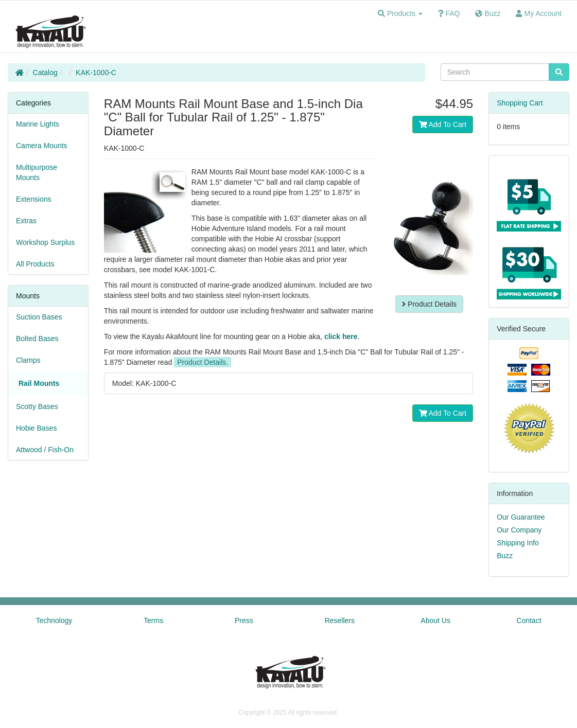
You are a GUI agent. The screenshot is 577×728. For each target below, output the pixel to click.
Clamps (28, 360)
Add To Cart (443, 125)
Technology (54, 620)
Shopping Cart (520, 103)
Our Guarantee (521, 517)
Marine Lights (38, 124)
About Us (435, 620)
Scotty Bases (37, 406)
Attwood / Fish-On (45, 450)
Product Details (429, 304)
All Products (35, 264)
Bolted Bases (37, 339)
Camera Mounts (42, 146)
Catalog (45, 73)
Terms (153, 620)
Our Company (519, 530)
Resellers (340, 620)
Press (244, 620)
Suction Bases (39, 317)
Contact (529, 620)
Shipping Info (518, 543)
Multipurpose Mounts (37, 172)
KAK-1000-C (96, 73)
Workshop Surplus (45, 242)
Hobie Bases (36, 428)
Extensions (33, 199)
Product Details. (203, 362)
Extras (26, 221)
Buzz (505, 556)
